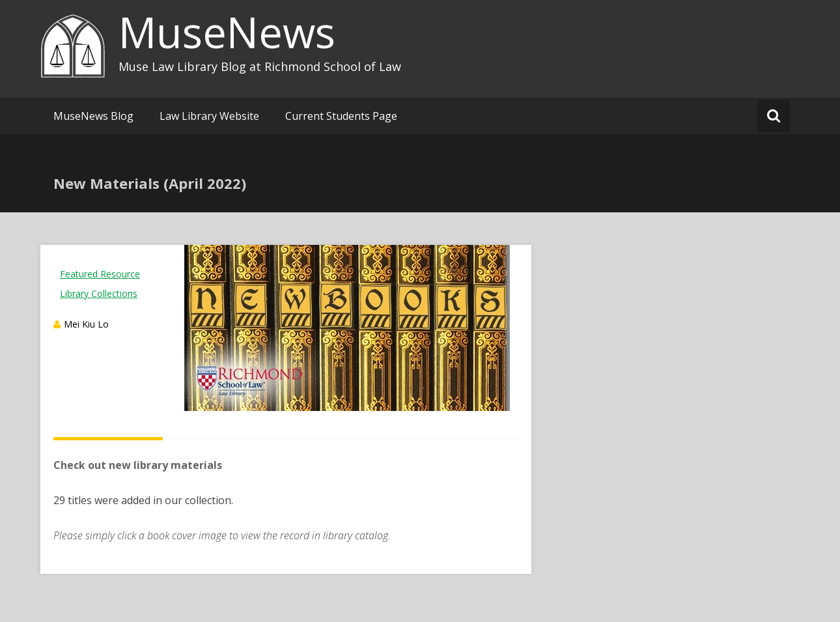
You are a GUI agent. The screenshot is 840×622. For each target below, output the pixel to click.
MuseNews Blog (93, 116)
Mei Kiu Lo (86, 324)
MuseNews (227, 32)
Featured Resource (100, 274)
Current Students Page (341, 116)
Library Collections (99, 293)
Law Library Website (209, 116)
